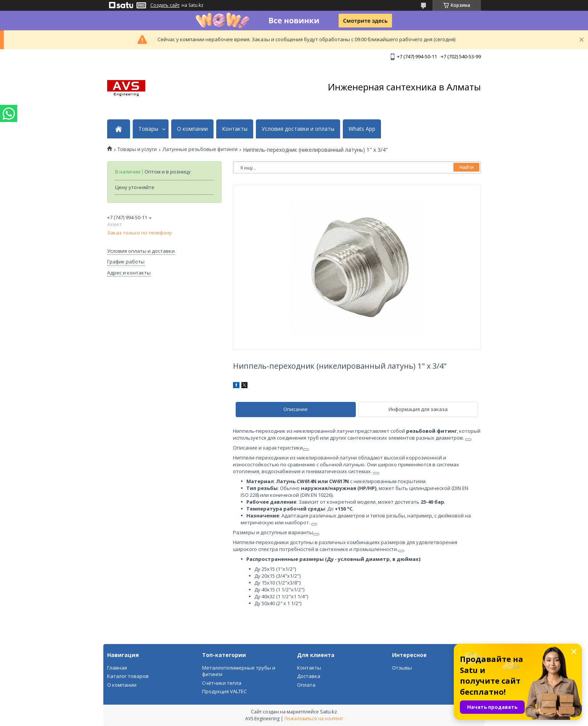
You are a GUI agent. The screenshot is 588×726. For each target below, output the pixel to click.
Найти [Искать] (466, 167)
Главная (117, 668)
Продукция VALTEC (224, 691)
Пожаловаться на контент (314, 719)
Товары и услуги (137, 149)
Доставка (309, 676)
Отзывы (402, 668)
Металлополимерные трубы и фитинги (239, 671)
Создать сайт (165, 5)
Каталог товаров (128, 676)
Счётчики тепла (222, 683)
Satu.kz (329, 712)
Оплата (306, 685)
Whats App (362, 129)
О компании (192, 129)
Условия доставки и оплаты (298, 129)
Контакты (235, 129)
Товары (148, 129)
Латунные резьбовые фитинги (200, 149)
